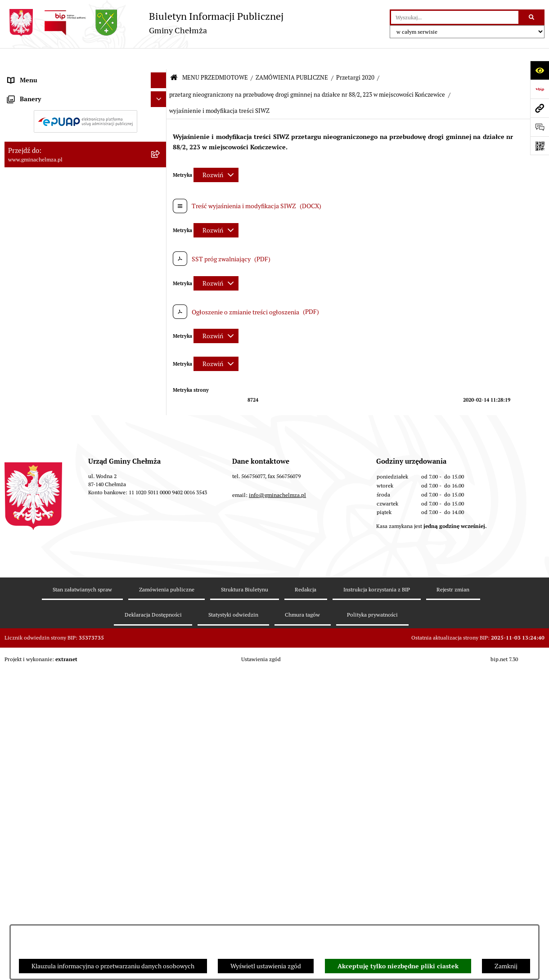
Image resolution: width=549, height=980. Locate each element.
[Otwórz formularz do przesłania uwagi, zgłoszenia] (540, 127)
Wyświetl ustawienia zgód (266, 966)
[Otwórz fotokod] (540, 146)
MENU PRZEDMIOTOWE (215, 56)
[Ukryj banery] (159, 700)
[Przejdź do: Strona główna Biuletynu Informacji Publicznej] (174, 57)
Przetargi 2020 (355, 56)
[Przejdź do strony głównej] (144, 23)
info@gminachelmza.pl (277, 848)
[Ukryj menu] (159, 59)
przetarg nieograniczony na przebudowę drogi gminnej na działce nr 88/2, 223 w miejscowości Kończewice (307, 74)
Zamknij (506, 966)
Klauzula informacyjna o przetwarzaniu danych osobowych (113, 966)
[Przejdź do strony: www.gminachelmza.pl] (540, 108)
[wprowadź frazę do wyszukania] (455, 17)
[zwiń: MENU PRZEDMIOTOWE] (160, 75)
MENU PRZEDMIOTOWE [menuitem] (42, 75)
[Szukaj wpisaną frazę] (532, 17)
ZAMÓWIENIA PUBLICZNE (292, 56)
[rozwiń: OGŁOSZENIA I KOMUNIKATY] (160, 96)
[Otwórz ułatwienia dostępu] (540, 70)
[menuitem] (85, 96)
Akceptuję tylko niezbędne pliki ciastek (398, 966)
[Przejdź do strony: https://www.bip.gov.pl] (540, 89)
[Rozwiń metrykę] (216, 154)
